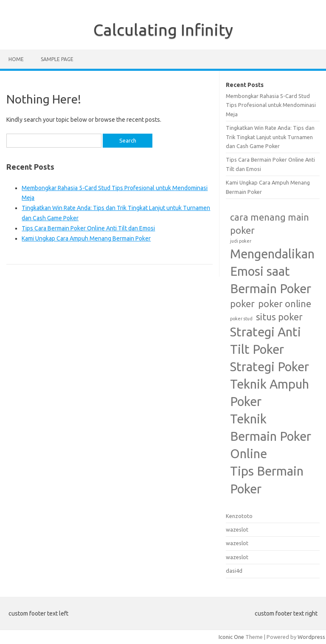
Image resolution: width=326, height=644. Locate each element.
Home (16, 59)
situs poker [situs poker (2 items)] (279, 317)
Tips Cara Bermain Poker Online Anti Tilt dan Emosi (88, 228)
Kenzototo (239, 516)
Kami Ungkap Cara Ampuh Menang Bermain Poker (86, 238)
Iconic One (231, 637)
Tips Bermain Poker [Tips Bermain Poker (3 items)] (267, 480)
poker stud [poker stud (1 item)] (241, 319)
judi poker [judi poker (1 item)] (241, 241)
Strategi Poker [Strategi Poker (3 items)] (270, 367)
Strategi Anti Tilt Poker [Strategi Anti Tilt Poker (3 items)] (266, 341)
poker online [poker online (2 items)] (285, 304)
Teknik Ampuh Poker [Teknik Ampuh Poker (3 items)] (270, 393)
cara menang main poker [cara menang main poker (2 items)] (270, 224)
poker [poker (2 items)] (242, 304)
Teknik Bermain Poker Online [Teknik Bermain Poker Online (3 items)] (271, 436)
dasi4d (234, 571)
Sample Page (57, 59)
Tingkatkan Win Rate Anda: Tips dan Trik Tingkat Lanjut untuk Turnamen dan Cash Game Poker (270, 137)
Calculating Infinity (163, 30)
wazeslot (237, 529)
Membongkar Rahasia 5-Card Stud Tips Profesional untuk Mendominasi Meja (271, 105)
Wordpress (311, 637)
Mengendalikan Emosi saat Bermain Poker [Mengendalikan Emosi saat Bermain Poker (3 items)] (272, 271)
